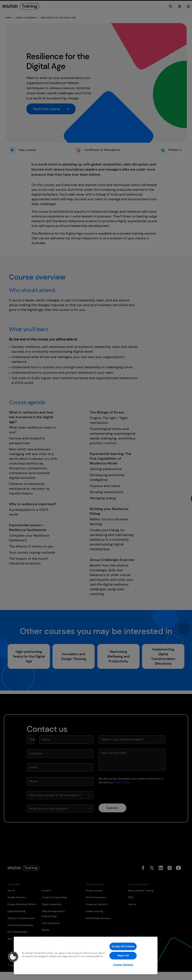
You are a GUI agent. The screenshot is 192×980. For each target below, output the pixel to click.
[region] (86, 956)
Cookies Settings (123, 965)
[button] (13, 957)
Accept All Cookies (123, 946)
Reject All (123, 956)
